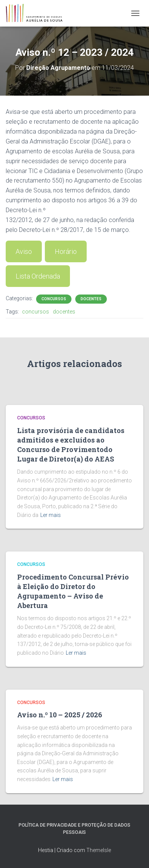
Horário (66, 251)
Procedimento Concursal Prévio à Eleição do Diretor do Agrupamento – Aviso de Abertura (73, 591)
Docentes (91, 299)
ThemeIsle (99, 850)
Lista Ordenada (38, 276)
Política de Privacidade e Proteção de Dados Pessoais (74, 829)
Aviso (24, 251)
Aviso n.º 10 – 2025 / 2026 (60, 715)
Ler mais (51, 515)
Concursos (54, 299)
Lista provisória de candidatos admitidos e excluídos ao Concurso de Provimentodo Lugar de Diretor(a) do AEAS (71, 445)
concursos (36, 312)
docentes (64, 312)
